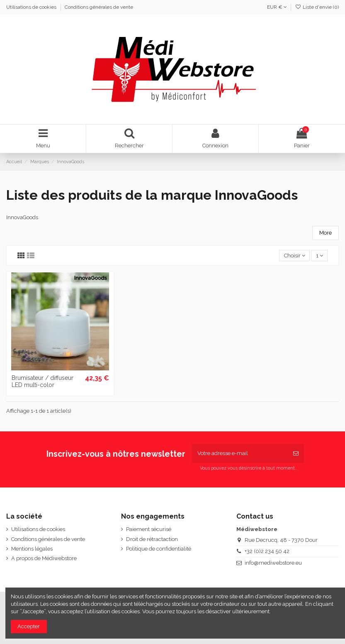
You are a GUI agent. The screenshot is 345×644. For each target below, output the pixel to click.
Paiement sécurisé (149, 529)
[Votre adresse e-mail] (240, 453)
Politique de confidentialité (159, 549)
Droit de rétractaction (152, 539)
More (326, 233)
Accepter (29, 626)
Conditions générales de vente (99, 7)
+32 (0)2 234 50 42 (267, 551)
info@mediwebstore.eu (273, 563)
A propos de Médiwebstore (44, 558)
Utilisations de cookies (32, 7)
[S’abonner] (296, 453)
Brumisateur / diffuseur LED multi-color (43, 381)
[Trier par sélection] (294, 256)
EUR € (277, 7)
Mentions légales (32, 549)
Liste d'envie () (317, 7)
